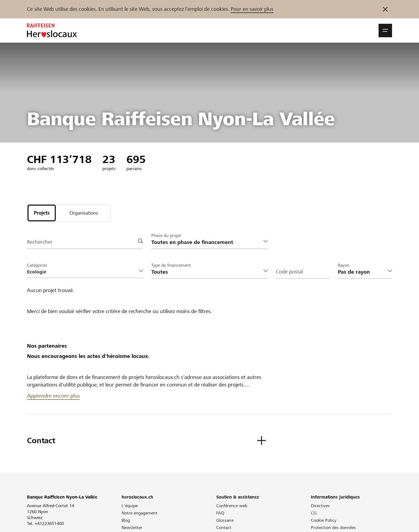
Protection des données (333, 528)
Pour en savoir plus (252, 9)
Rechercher (40, 243)
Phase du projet (166, 236)
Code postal (289, 272)
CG (314, 513)
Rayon (344, 265)
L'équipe (130, 506)
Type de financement (171, 265)
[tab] (42, 213)
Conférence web (232, 506)
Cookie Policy (324, 521)
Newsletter (132, 528)
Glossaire (225, 521)
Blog (126, 521)
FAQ (220, 513)
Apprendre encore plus (53, 396)
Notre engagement (140, 513)
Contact (224, 528)
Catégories (37, 265)
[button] (385, 31)
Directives (320, 506)
